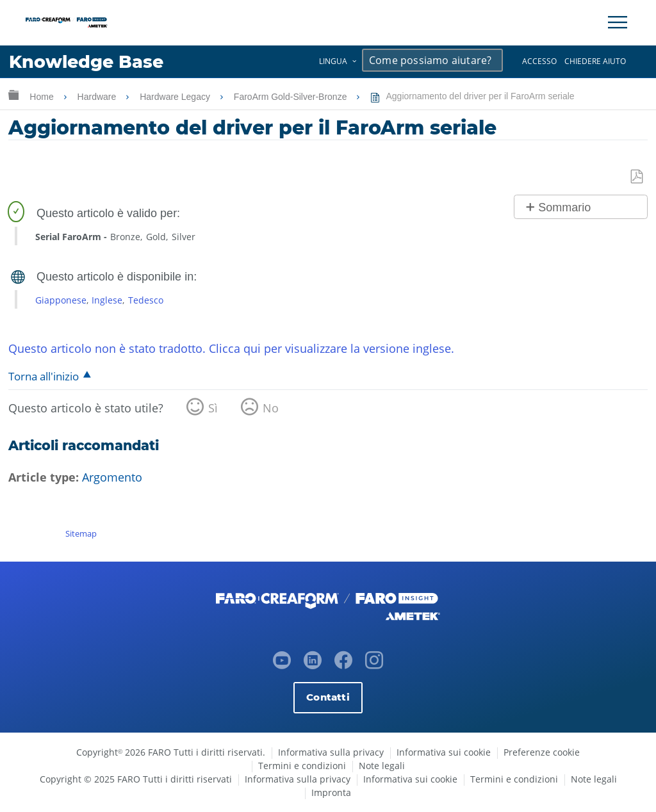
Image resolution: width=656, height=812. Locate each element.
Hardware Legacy (176, 97)
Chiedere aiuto (595, 61)
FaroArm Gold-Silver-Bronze (292, 97)
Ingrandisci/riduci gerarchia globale (13, 94)
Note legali (382, 766)
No (271, 408)
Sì (213, 408)
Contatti (328, 697)
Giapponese (61, 300)
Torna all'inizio (44, 376)
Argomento (112, 477)
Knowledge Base (86, 62)
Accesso (539, 61)
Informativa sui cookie (444, 752)
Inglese (107, 300)
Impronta (331, 792)
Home (43, 97)
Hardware (98, 97)
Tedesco (146, 300)
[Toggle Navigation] (618, 22)
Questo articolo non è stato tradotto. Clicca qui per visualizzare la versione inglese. (231, 348)
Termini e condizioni (302, 766)
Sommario (564, 207)
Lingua (333, 61)
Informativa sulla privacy (331, 752)
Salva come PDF (637, 177)
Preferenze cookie (542, 752)
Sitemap (81, 533)
